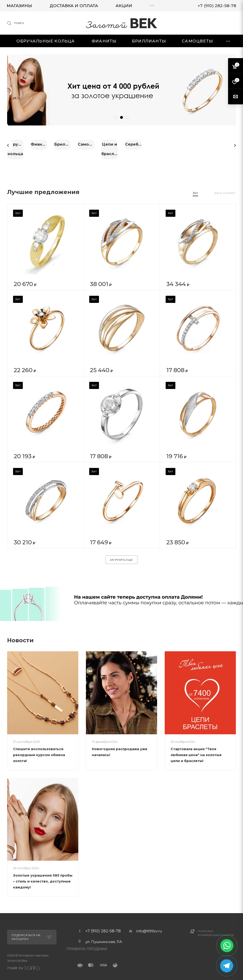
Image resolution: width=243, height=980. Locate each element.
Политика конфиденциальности (216, 928)
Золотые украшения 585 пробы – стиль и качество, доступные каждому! (43, 876)
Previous (8, 143)
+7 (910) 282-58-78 (103, 926)
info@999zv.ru (149, 926)
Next (235, 143)
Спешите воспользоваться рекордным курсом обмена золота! (39, 750)
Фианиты (121, 144)
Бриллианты (200, 144)
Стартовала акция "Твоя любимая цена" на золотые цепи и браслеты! (196, 750)
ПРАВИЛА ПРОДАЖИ (87, 944)
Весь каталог (225, 188)
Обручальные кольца (43, 144)
